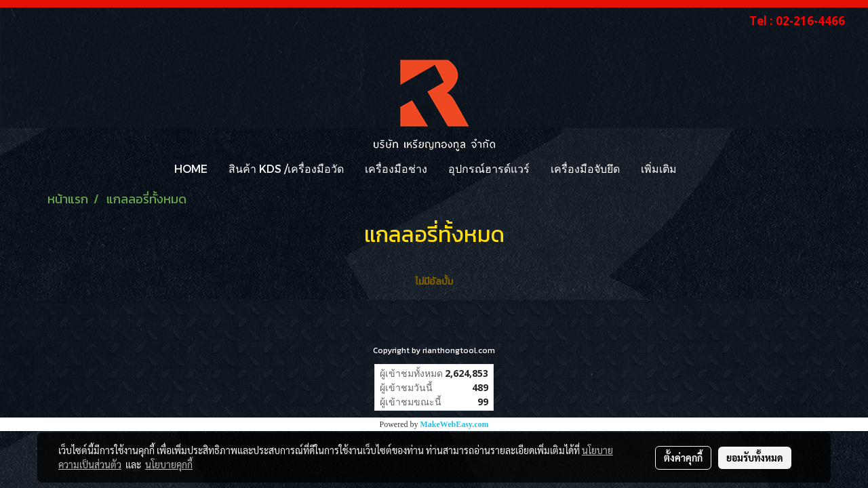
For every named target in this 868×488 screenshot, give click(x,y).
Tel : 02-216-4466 (797, 21)
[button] (699, 169)
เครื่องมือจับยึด (585, 168)
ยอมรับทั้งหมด (755, 457)
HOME (191, 168)
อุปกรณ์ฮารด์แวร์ (489, 168)
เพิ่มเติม (659, 168)
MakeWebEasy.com (455, 424)
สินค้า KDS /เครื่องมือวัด (286, 168)
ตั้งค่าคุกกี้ (683, 457)
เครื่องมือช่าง (396, 168)
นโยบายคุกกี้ (169, 464)
